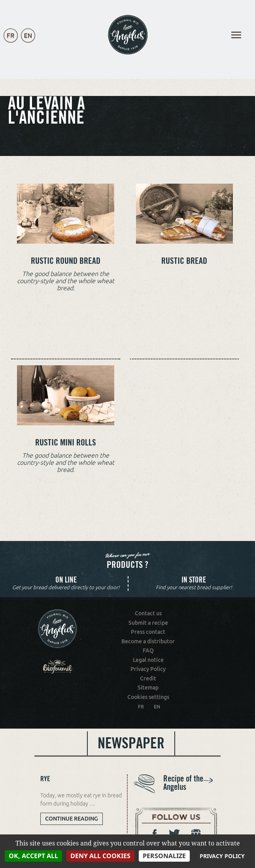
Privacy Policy (148, 669)
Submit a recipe (148, 623)
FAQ (148, 650)
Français (11, 43)
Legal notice (148, 660)
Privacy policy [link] (222, 856)
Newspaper (131, 743)
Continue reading (74, 820)
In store (194, 580)
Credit (148, 678)
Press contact (148, 632)
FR (141, 707)
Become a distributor (148, 641)
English (28, 43)
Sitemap (148, 688)
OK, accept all (33, 856)
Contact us (148, 613)
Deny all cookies (100, 856)
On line (66, 580)
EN (157, 707)
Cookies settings (148, 697)
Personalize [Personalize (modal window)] (164, 856)
